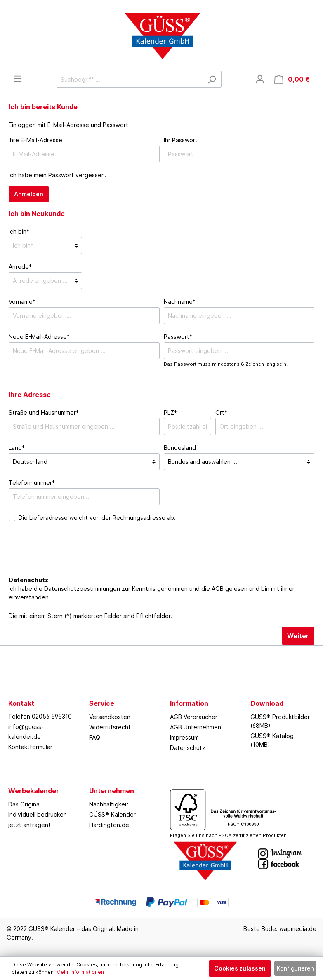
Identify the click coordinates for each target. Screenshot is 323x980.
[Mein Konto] (260, 79)
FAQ (95, 737)
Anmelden (29, 194)
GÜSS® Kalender (112, 814)
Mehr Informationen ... (83, 972)
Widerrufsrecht (110, 727)
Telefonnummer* (32, 483)
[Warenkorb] (292, 79)
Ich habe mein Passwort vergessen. (58, 175)
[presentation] (71, 558)
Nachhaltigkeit (109, 804)
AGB (218, 589)
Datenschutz (188, 748)
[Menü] (18, 79)
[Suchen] (212, 79)
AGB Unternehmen (196, 727)
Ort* (221, 412)
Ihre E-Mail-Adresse (35, 140)
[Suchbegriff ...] (130, 79)
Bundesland (180, 448)
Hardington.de (109, 825)
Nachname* (180, 302)
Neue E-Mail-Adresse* (39, 337)
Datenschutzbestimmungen (82, 589)
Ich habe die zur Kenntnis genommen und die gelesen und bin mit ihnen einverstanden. (152, 593)
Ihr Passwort (181, 140)
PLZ (170, 412)
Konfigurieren (295, 968)
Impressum (184, 737)
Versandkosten (110, 717)
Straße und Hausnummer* (44, 412)
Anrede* (20, 267)
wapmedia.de (298, 929)
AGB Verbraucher (194, 717)
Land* (17, 448)
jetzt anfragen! (29, 825)
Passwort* (178, 337)
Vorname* (22, 302)
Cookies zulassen (240, 968)
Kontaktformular (30, 747)
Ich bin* (19, 231)
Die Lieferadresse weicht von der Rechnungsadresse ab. (97, 518)
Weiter (298, 636)
